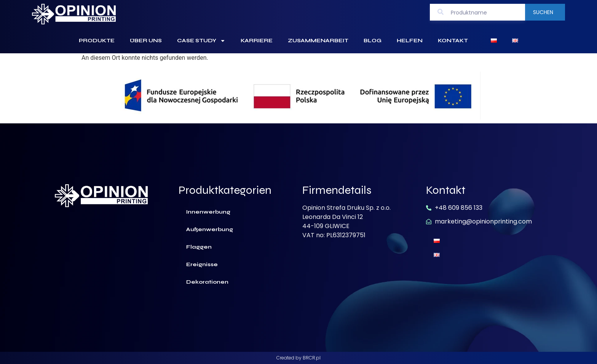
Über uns (146, 41)
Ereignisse (202, 264)
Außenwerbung (210, 229)
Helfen (410, 41)
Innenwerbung (208, 212)
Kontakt (453, 41)
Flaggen (199, 247)
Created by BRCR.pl (298, 358)
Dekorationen (207, 282)
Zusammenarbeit (318, 41)
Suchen (543, 12)
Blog (373, 41)
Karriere (257, 41)
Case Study (201, 41)
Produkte (97, 41)
